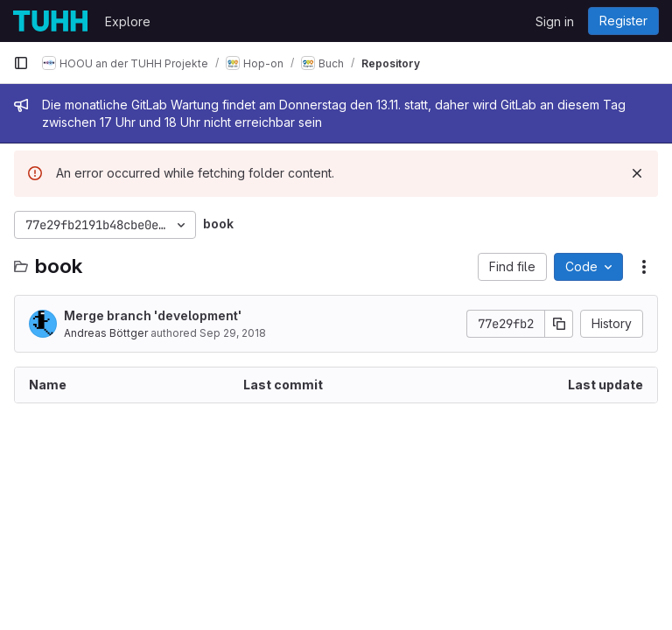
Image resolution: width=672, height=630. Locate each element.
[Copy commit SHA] (559, 324)
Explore (128, 21)
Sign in (555, 21)
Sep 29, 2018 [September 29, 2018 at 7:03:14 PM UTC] (233, 333)
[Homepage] (50, 21)
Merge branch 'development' (153, 315)
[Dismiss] (637, 173)
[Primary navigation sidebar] (21, 63)
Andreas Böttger (106, 333)
